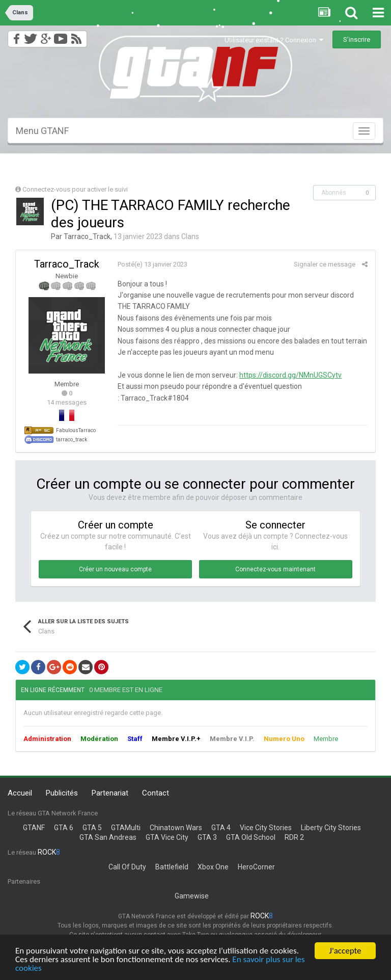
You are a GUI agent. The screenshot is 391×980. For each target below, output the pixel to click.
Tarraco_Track (87, 236)
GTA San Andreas (108, 837)
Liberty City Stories (331, 828)
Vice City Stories (266, 828)
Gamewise (192, 896)
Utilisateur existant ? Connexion (274, 40)
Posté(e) (152, 264)
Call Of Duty (127, 867)
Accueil (20, 793)
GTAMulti (126, 828)
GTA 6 (64, 828)
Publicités (62, 793)
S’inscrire (357, 39)
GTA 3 (207, 837)
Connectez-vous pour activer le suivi (75, 189)
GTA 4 (221, 828)
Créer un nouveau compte (115, 569)
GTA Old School (251, 837)
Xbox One (213, 867)
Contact (156, 793)
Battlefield (172, 867)
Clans (190, 236)
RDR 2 (294, 837)
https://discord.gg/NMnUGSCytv (290, 375)
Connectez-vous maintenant (275, 569)
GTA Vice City (167, 837)
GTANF (34, 828)
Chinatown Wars (176, 828)
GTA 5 (92, 828)
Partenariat (110, 793)
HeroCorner (256, 867)
